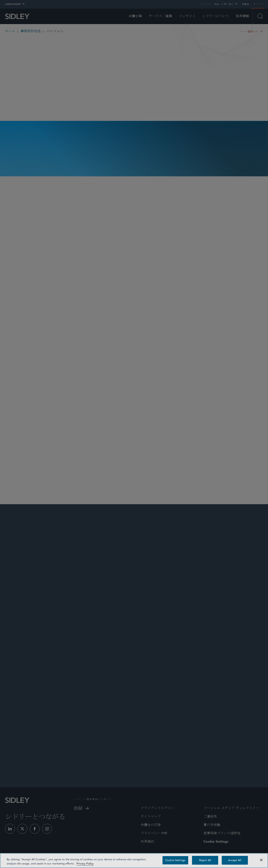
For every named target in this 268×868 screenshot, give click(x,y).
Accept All (235, 860)
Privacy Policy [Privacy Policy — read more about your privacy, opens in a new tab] (85, 863)
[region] (134, 861)
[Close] (261, 860)
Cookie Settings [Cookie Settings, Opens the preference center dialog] (175, 860)
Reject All (205, 860)
